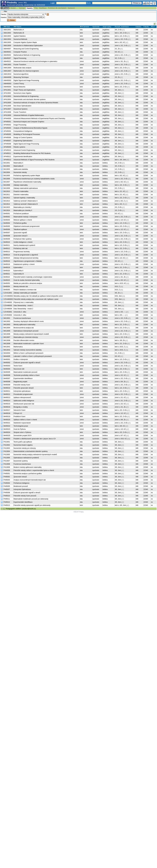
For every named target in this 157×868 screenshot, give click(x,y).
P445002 (7, 477)
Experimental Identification (23, 157)
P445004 (7, 483)
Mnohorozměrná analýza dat (24, 328)
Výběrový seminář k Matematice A (26, 201)
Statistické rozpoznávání (22, 423)
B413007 (7, 182)
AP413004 (7, 99)
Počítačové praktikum (21, 214)
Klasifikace (43, 8)
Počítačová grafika (20, 223)
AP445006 (7, 138)
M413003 (7, 325)
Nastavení (71, 8)
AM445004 (7, 87)
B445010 (7, 242)
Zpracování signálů (20, 233)
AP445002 (7, 125)
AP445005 (7, 134)
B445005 (7, 226)
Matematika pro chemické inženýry (26, 337)
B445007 (7, 233)
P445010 (7, 496)
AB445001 (7, 52)
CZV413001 (8, 293)
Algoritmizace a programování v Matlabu (28, 261)
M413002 (7, 321)
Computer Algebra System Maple (25, 42)
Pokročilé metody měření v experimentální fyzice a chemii (34, 470)
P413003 (7, 448)
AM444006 (7, 77)
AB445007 (7, 58)
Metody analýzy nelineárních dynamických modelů (31, 334)
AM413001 (7, 65)
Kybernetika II (18, 271)
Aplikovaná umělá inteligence (24, 401)
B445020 (7, 271)
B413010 (7, 191)
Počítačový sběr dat (21, 248)
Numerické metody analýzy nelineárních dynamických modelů (35, 455)
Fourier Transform (20, 65)
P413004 (7, 451)
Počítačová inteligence (22, 483)
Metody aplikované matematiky (24, 325)
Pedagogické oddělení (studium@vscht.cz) (21, 509)
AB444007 (7, 49)
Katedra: (4, 17)
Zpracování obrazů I (21, 236)
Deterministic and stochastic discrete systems (30, 99)
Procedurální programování (23, 394)
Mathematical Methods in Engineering (27, 55)
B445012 (7, 248)
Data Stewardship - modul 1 (23, 306)
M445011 (7, 391)
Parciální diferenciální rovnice (24, 340)
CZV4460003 (8, 299)
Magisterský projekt (20, 382)
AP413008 (7, 112)
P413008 (7, 464)
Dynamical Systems (21, 109)
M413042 (7, 350)
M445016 (7, 407)
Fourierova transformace (22, 318)
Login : (53, 3)
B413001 (7, 163)
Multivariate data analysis (23, 68)
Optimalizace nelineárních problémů (26, 458)
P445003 (7, 480)
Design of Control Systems (23, 138)
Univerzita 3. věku (20, 312)
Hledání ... (14, 8)
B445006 (7, 229)
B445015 (7, 258)
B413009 (7, 188)
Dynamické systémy (21, 461)
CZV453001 (8, 312)
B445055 (7, 290)
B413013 (7, 201)
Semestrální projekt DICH (23, 436)
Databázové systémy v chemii (24, 264)
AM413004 (7, 68)
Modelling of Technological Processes (27, 134)
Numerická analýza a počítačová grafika (28, 474)
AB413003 (7, 36)
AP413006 (7, 106)
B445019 (7, 267)
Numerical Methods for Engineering (26, 96)
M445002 (7, 363)
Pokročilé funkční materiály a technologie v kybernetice (33, 277)
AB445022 (7, 61)
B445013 (7, 252)
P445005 (7, 486)
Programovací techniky (22, 252)
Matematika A (18, 163)
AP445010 (7, 150)
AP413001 (7, 90)
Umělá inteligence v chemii (23, 242)
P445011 (7, 499)
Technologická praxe (21, 426)
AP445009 (7, 147)
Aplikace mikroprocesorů (22, 397)
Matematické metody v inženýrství (26, 217)
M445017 (7, 410)
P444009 (7, 470)
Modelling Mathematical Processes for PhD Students (32, 153)
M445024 (7, 432)
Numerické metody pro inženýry (25, 448)
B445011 (7, 245)
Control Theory (19, 84)
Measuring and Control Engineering (26, 49)
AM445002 (7, 80)
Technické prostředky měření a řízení (27, 375)
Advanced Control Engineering (24, 150)
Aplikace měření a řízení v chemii (25, 420)
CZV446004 (8, 309)
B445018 (7, 264)
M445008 (7, 382)
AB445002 (7, 55)
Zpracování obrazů (20, 477)
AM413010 (7, 74)
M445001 (7, 359)
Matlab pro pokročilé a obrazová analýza (28, 283)
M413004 (7, 328)
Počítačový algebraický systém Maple (27, 176)
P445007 (7, 489)
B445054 (7, 287)
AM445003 (7, 84)
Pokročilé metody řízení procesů (25, 496)
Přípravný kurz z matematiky (24, 302)
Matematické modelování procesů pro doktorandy (31, 499)
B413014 (7, 204)
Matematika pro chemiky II (23, 210)
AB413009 (7, 46)
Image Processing (20, 125)
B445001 (7, 214)
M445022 (7, 426)
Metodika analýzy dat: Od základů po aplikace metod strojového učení (38, 296)
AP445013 (7, 160)
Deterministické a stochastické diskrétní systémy (31, 451)
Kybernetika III (19, 274)
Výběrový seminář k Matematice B (26, 204)
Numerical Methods (20, 39)
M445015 (7, 404)
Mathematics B (19, 33)
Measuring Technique (21, 77)
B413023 (7, 207)
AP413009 (7, 115)
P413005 (7, 455)
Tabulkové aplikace (20, 229)
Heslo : (89, 3)
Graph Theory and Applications (24, 90)
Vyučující (22, 8)
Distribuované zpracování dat (24, 404)
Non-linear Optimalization (23, 106)
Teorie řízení (18, 366)
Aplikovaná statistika (21, 169)
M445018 (7, 413)
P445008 (7, 493)
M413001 (7, 318)
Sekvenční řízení (19, 410)
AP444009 (7, 118)
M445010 (7, 388)
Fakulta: (4, 14)
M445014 (7, 401)
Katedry (30, 8)
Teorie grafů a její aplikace (23, 442)
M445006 (7, 375)
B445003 (7, 220)
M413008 (7, 340)
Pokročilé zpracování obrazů (24, 388)
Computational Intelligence (23, 131)
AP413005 (7, 103)
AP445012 (7, 157)
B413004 (7, 172)
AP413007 (7, 109)
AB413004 (7, 39)
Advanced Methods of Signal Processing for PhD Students (34, 160)
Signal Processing (20, 58)
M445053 (7, 439)
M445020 (7, 420)
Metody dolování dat (21, 287)
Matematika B (18, 166)
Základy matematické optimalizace (26, 188)
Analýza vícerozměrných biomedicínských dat (30, 480)
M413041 (7, 347)
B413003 (7, 169)
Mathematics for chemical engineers (26, 71)
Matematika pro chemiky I (23, 207)
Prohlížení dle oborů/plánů (57, 8)
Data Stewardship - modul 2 (23, 309)
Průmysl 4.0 (18, 413)
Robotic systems (19, 147)
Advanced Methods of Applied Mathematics (29, 115)
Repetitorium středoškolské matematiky (27, 182)
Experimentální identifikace (23, 378)
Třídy (36, 8)
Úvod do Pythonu (20, 429)
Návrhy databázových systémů (24, 245)
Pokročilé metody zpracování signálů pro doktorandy (32, 505)
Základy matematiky (21, 185)
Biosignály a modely (21, 407)
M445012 (7, 394)
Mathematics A (19, 30)
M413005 (7, 331)
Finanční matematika (21, 191)
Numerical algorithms (21, 74)
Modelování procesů (21, 486)
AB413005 (7, 42)
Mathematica (18, 347)
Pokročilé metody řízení (22, 385)
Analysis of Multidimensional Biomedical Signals (30, 128)
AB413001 (7, 30)
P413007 (7, 461)
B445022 (7, 277)
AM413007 (7, 71)
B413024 (7, 210)
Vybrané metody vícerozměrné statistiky (28, 350)
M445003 (7, 366)
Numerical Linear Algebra (23, 93)
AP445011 (7, 153)
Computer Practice (20, 52)
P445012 (7, 502)
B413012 (7, 198)
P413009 (7, 467)
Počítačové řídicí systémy (23, 239)
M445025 (7, 436)
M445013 (7, 397)
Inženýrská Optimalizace (22, 489)
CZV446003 (8, 306)
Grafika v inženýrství (21, 359)
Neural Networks (19, 87)
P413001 (7, 442)
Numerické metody (20, 172)
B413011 (7, 195)
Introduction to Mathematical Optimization (28, 46)
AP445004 (7, 131)
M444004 (7, 353)
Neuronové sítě (19, 369)
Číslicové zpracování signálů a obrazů (27, 363)
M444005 (7, 356)
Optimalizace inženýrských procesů (26, 331)
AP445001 (7, 122)
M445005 (7, 372)
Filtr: (6, 11)
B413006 (7, 179)
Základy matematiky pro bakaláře (25, 293)
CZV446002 (8, 302)
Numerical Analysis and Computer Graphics (29, 122)
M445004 (7, 369)
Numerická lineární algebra (23, 445)
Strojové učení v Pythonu (22, 432)
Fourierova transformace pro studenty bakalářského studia (34, 179)
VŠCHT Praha (79, 512)
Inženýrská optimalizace (22, 391)
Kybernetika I (18, 267)
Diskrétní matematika (21, 195)
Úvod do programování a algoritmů (26, 255)
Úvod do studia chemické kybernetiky (27, 280)
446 (137, 30)
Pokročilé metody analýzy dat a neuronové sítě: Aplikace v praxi (36, 299)
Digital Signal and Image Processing (26, 80)
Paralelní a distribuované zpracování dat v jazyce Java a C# (35, 439)
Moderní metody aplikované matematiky (28, 467)
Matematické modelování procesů (25, 372)
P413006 (7, 458)
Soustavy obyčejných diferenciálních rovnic (29, 321)
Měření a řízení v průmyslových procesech (28, 353)
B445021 (7, 274)
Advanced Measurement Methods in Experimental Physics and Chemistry (39, 118)
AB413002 (7, 33)
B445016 (7, 261)
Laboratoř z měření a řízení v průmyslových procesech (33, 356)
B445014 (7, 255)
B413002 (7, 166)
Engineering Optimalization (23, 141)
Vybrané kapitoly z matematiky (24, 198)
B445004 (7, 223)
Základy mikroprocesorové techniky (26, 258)
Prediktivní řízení (19, 416)
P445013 (7, 505)
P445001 (7, 474)
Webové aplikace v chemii (23, 220)
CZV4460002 (8, 296)
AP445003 (7, 128)
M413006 (7, 334)
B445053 (7, 283)
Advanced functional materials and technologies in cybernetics (35, 61)
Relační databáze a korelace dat (25, 290)
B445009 (7, 239)
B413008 (7, 185)
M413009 (7, 344)
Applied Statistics (20, 36)
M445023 (7, 429)
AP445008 (7, 144)
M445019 (7, 416)
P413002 (7, 445)
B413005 (7, 176)
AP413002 (7, 93)
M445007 (7, 378)
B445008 (7, 236)
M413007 (7, 337)
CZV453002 (8, 315)
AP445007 (7, 141)
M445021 (7, 423)
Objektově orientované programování (27, 226)
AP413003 (7, 96)
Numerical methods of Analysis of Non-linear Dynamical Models (36, 103)
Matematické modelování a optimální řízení (29, 344)
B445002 (7, 217)
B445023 (7, 280)
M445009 (7, 385)
